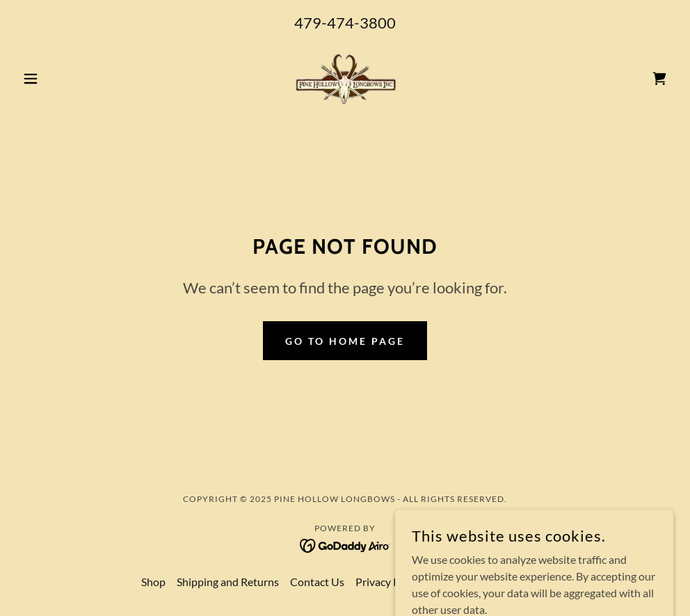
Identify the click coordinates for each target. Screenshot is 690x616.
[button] (66, 79)
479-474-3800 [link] (345, 23)
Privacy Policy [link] (389, 582)
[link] (345, 79)
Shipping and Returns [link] (228, 582)
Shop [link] (153, 582)
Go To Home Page (345, 341)
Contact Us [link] (317, 582)
